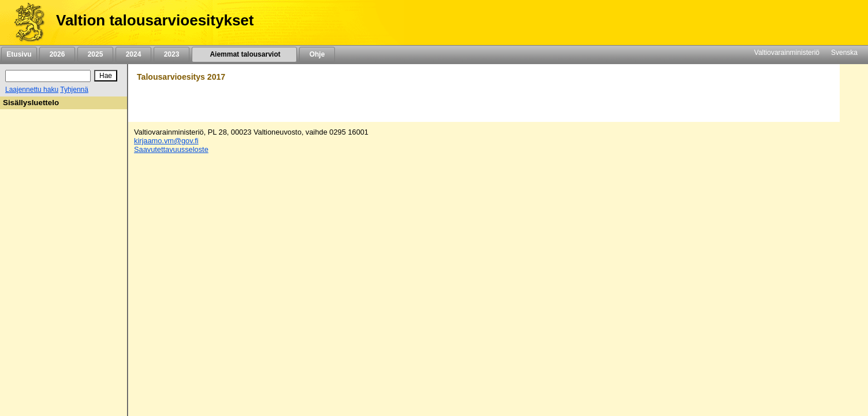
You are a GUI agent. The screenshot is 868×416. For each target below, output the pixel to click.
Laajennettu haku (32, 90)
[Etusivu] (25, 23)
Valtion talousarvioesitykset (155, 20)
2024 (133, 54)
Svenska (844, 53)
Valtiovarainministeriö (787, 53)
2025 (95, 54)
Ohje (317, 54)
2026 (57, 54)
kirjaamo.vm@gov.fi (166, 141)
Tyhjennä (74, 90)
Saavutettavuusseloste (171, 149)
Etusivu (19, 54)
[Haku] (48, 76)
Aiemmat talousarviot (244, 54)
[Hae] (106, 76)
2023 (172, 54)
